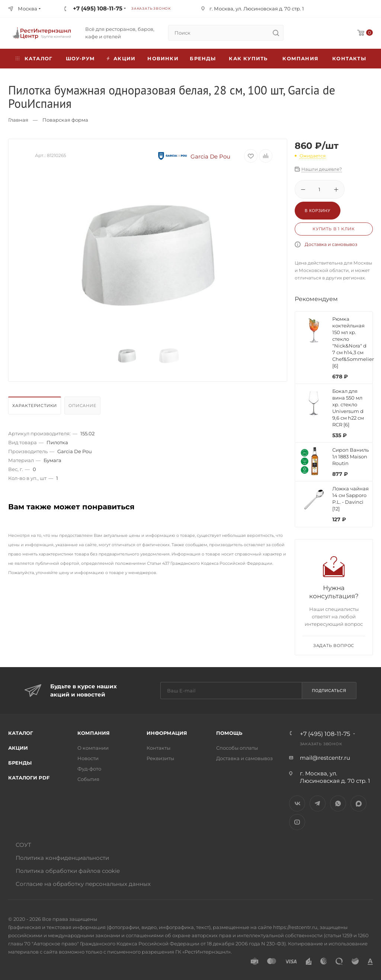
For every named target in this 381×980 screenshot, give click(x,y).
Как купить (248, 58)
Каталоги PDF (29, 778)
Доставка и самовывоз (331, 244)
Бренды (203, 58)
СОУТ (23, 845)
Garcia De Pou (193, 156)
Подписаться (329, 691)
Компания (300, 58)
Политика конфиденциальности (62, 858)
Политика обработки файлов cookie (68, 871)
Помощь (229, 733)
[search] (276, 33)
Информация (167, 733)
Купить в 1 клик (334, 229)
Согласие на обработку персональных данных (83, 884)
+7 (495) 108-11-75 (98, 8)
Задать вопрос (334, 646)
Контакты (349, 58)
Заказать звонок (151, 8)
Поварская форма (65, 120)
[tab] (36, 407)
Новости (88, 758)
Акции (18, 748)
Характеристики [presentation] (35, 406)
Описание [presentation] (82, 406)
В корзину (318, 211)
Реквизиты (160, 758)
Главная (18, 120)
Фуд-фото (89, 769)
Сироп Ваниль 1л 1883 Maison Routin (350, 457)
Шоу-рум (80, 58)
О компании (93, 748)
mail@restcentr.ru (325, 758)
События (88, 779)
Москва (28, 9)
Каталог (21, 733)
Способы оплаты (237, 748)
